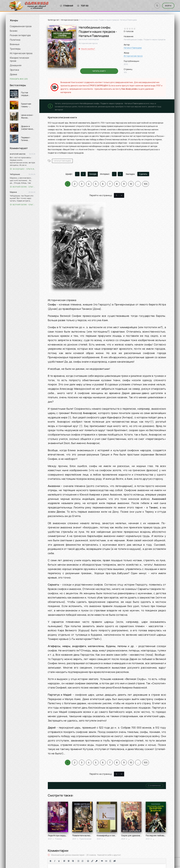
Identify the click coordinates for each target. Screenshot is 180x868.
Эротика (14, 70)
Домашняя (16, 65)
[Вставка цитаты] (102, 861)
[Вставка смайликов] (88, 861)
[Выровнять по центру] (69, 861)
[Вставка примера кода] (106, 861)
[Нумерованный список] (83, 861)
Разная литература (20, 35)
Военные (15, 44)
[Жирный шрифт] (50, 861)
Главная (64, 6)
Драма (13, 74)
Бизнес (14, 31)
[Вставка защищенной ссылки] (96, 861)
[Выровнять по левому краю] (64, 861)
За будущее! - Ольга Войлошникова (23, 169)
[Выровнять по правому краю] (73, 861)
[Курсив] (55, 861)
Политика (15, 40)
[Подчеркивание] (59, 861)
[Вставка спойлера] (110, 861)
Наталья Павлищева (133, 48)
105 (146, 184)
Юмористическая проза (19, 59)
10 (131, 184)
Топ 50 (80, 6)
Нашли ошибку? (88, 49)
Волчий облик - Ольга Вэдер (23, 187)
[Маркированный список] (78, 861)
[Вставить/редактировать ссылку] (92, 861)
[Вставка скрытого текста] (115, 861)
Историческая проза (21, 53)
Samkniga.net (53, 20)
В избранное (154, 786)
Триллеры (15, 49)
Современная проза (21, 26)
